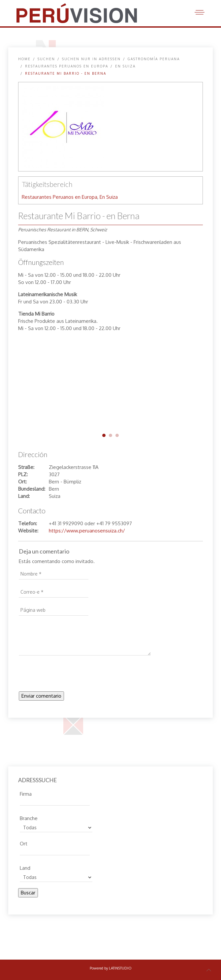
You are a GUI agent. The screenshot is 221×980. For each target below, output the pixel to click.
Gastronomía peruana (154, 59)
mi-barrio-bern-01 (104, 435)
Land (25, 867)
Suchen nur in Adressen (91, 59)
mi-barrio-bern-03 (117, 435)
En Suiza (125, 66)
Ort (24, 843)
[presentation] (69, 675)
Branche (29, 817)
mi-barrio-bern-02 (110, 435)
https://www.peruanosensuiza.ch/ (87, 531)
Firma (26, 793)
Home (24, 59)
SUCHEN (46, 59)
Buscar (28, 893)
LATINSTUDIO (120, 968)
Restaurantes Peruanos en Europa (67, 66)
